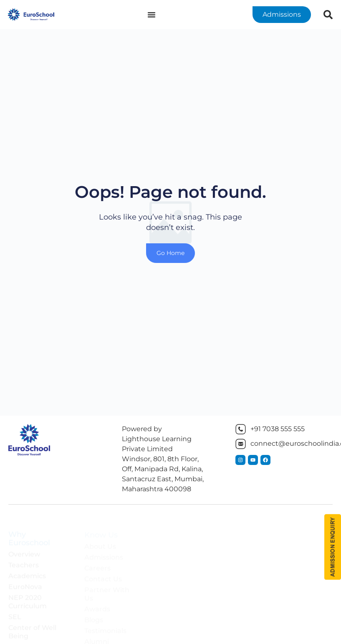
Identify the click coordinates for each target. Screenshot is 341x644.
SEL (15, 610)
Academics (27, 569)
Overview (24, 548)
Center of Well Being (32, 625)
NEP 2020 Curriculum (28, 595)
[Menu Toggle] (152, 15)
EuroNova (25, 580)
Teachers (24, 559)
